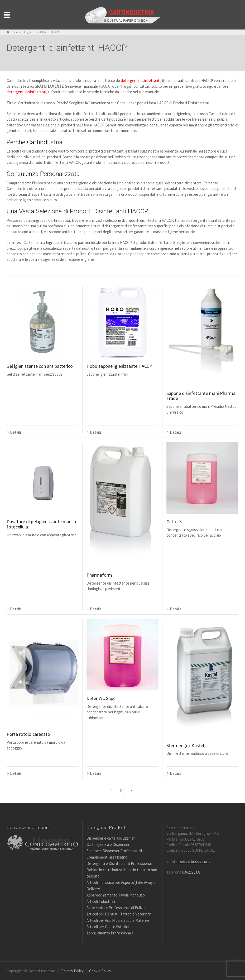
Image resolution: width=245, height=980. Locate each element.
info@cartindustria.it (193, 861)
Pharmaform (99, 575)
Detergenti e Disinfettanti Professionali (119, 863)
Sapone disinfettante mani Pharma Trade (201, 396)
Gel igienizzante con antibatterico (40, 366)
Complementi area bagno (107, 857)
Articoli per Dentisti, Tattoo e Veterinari (119, 913)
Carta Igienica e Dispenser (108, 844)
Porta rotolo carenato (28, 734)
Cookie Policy (100, 970)
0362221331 (191, 872)
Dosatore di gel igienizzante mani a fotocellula (41, 524)
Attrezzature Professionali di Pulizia (116, 907)
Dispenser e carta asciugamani (111, 838)
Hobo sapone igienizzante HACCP (119, 366)
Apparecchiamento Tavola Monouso (116, 895)
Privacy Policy (72, 970)
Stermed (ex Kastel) (186, 745)
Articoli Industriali (101, 901)
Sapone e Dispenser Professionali (114, 850)
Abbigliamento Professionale (110, 932)
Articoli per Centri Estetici (108, 926)
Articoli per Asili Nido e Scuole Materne (118, 920)
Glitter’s (174, 521)
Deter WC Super (102, 698)
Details (16, 394)
